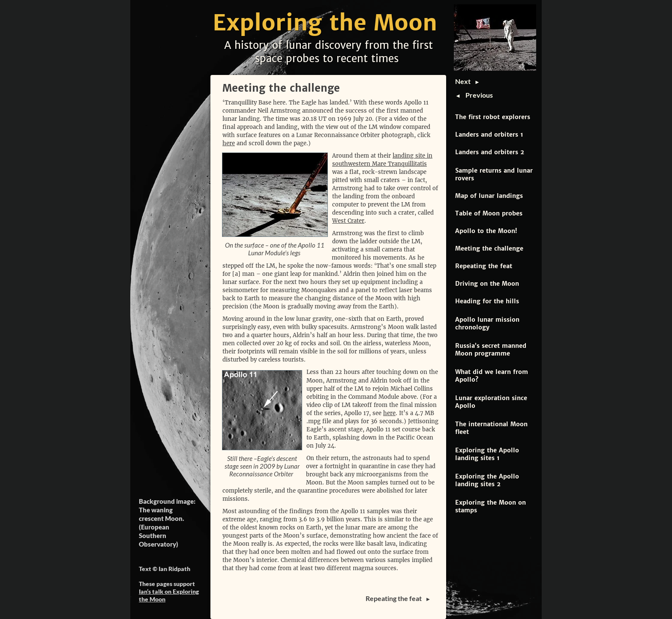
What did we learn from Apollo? (492, 376)
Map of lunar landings (489, 196)
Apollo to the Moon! (486, 231)
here (229, 143)
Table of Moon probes (489, 213)
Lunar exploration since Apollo (491, 402)
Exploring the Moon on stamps (490, 506)
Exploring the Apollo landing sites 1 (487, 454)
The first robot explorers (493, 117)
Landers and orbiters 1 (489, 135)
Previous (479, 95)
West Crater (348, 221)
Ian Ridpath (174, 569)
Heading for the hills (487, 301)
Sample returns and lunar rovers (494, 174)
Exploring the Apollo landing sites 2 (487, 480)
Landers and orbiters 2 (490, 152)
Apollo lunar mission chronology (487, 323)
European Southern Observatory (157, 535)
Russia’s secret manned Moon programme (491, 350)
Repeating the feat (484, 266)
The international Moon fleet (491, 428)
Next (465, 81)
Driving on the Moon (487, 284)
